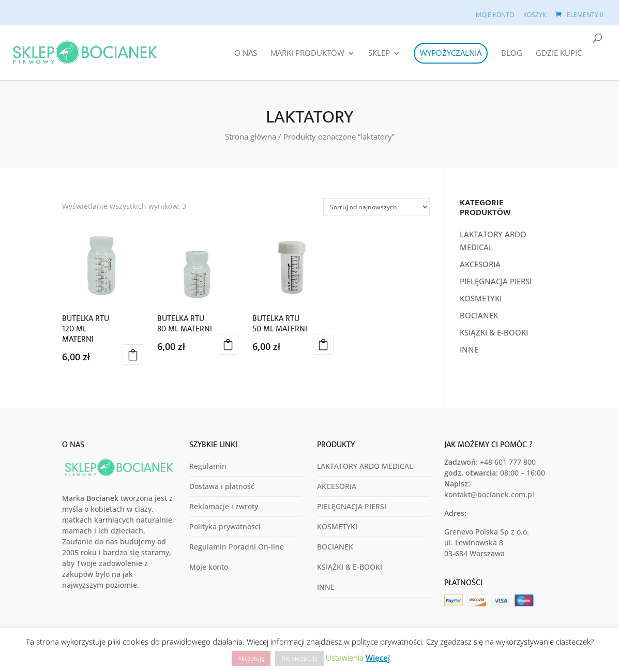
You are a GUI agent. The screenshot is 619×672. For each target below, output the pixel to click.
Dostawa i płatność (222, 486)
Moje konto (495, 15)
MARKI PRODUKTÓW (307, 54)
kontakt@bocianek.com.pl (489, 494)
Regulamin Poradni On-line (237, 547)
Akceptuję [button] (251, 658)
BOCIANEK (479, 315)
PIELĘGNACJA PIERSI (496, 281)
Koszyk (535, 15)
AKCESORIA (480, 264)
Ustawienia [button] (345, 658)
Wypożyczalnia (451, 53)
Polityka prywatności (225, 526)
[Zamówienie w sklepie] (376, 207)
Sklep (379, 54)
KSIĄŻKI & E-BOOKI (494, 332)
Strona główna (251, 136)
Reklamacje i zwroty (224, 506)
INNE (469, 349)
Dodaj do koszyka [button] (133, 355)
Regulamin (208, 466)
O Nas (246, 54)
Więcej (378, 658)
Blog (512, 54)
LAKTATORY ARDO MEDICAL (365, 466)
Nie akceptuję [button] (299, 658)
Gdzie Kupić (559, 54)
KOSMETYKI (481, 298)
